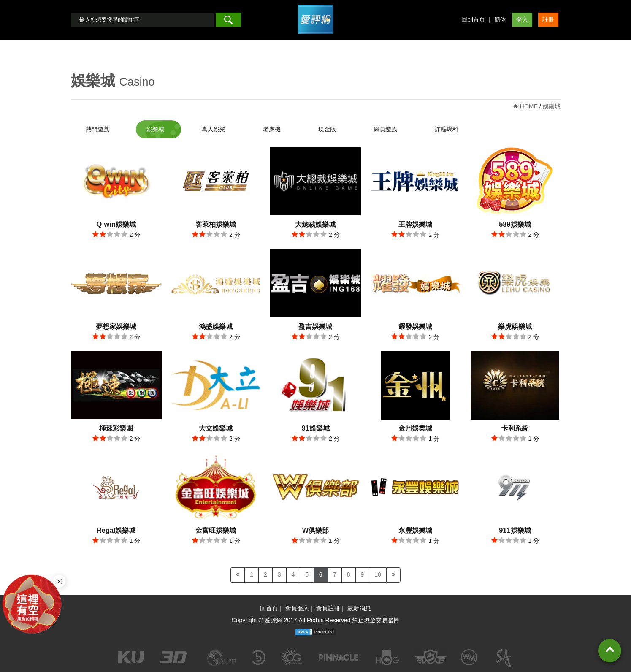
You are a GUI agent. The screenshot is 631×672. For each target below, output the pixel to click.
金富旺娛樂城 (216, 530)
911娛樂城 (515, 530)
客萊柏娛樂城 (216, 224)
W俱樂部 (315, 530)
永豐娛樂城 (415, 530)
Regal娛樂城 (116, 530)
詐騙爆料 (447, 129)
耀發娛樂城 (415, 326)
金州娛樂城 (415, 428)
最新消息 (359, 608)
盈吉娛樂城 (315, 326)
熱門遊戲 (97, 129)
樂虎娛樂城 (515, 326)
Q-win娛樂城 (116, 224)
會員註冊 (328, 608)
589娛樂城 (515, 224)
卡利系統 (515, 428)
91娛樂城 (315, 428)
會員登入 (297, 608)
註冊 (548, 19)
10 (378, 574)
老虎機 (272, 129)
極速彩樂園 (116, 428)
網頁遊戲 (385, 129)
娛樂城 (155, 129)
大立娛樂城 (216, 428)
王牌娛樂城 (415, 224)
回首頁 (269, 608)
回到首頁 (473, 19)
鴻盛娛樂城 (216, 326)
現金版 (327, 129)
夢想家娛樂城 (116, 326)
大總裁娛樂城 (315, 224)
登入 (522, 19)
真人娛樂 (214, 129)
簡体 (500, 19)
